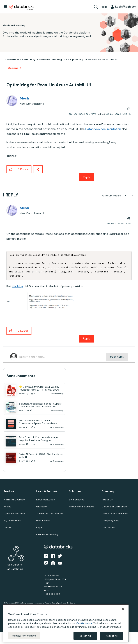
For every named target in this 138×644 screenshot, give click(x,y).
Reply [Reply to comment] (87, 338)
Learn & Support (47, 491)
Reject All (85, 636)
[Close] (123, 609)
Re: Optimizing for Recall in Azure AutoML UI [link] (92, 60)
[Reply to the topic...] (63, 357)
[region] (66, 623)
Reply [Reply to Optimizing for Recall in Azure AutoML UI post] (87, 177)
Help (104, 7)
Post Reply (117, 357)
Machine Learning (51, 60)
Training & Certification (50, 514)
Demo (7, 527)
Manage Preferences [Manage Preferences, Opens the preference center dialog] (24, 636)
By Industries (77, 500)
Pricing (7, 507)
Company (108, 491)
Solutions (75, 491)
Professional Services (81, 507)
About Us (107, 500)
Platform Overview (14, 500)
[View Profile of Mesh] (24, 98)
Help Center (43, 521)
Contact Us (108, 527)
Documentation (46, 500)
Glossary (42, 507)
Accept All (112, 636)
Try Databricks (12, 521)
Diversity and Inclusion (115, 514)
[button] (11, 169)
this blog (17, 286)
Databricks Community (22, 8)
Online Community (47, 534)
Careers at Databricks (115, 507)
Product (9, 491)
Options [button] (13, 68)
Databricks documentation (103, 129)
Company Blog (110, 521)
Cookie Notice (84, 623)
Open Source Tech (15, 514)
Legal (39, 527)
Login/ (126, 7)
